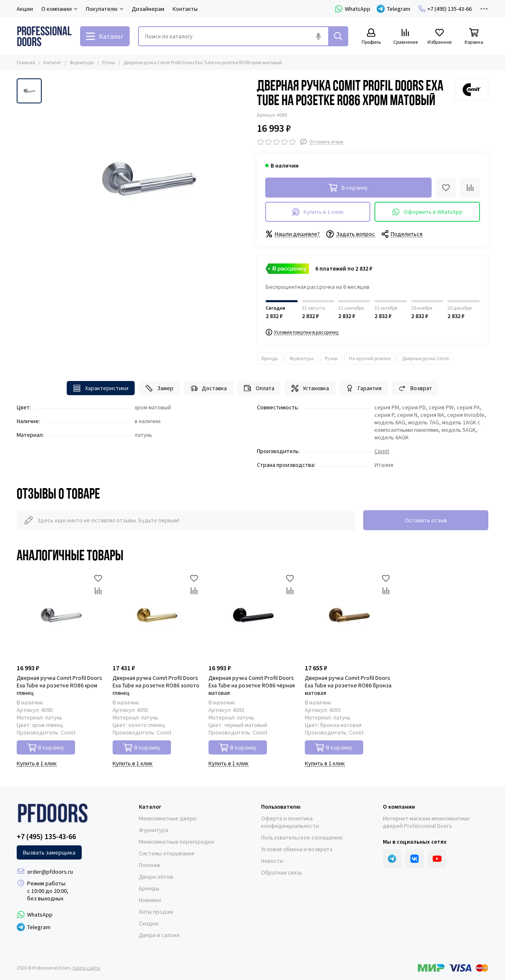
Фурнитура (82, 62)
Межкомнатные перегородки (177, 842)
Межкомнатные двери (168, 818)
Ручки (109, 62)
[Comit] (472, 90)
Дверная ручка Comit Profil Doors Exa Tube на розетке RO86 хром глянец (59, 685)
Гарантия (364, 388)
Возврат (415, 388)
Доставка (209, 388)
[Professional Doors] (44, 36)
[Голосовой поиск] (318, 36)
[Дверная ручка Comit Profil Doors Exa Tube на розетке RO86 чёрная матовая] (252, 616)
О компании (399, 807)
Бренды (270, 358)
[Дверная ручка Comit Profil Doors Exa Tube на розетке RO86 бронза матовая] (349, 616)
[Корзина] (474, 37)
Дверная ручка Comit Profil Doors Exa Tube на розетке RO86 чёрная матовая (252, 685)
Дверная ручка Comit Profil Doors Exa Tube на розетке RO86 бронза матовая (348, 685)
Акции (25, 9)
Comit (382, 451)
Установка (310, 388)
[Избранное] (440, 37)
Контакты (185, 9)
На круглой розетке (370, 358)
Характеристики (101, 388)
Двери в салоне (159, 935)
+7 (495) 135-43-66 (445, 9)
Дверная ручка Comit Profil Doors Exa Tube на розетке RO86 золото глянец (156, 685)
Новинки (150, 900)
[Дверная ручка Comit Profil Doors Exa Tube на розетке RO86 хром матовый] (147, 180)
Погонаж (149, 865)
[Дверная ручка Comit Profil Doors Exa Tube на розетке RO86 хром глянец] (60, 616)
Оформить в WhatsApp (427, 212)
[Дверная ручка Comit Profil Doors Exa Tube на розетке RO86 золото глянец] (156, 616)
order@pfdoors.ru (50, 872)
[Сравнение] (405, 37)
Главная (26, 62)
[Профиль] (371, 37)
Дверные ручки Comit (426, 358)
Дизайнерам (148, 9)
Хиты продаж (156, 912)
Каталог (52, 62)
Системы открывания (167, 853)
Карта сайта (86, 968)
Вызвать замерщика (49, 852)
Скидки (149, 923)
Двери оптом (156, 877)
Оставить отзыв (426, 520)
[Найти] (338, 36)
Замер (159, 388)
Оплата (259, 388)
